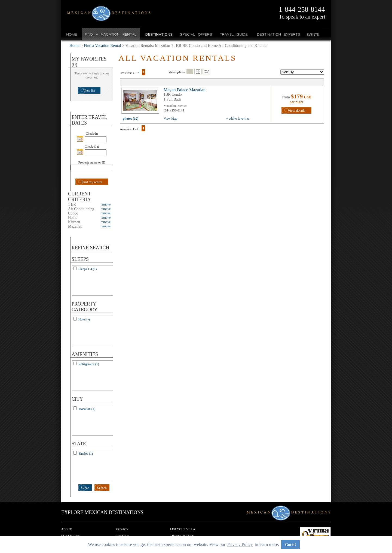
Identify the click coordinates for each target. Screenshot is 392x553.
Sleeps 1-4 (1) (88, 269)
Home (72, 34)
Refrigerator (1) (89, 364)
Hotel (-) (84, 319)
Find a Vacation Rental (111, 34)
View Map (170, 119)
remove (106, 204)
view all (142, 102)
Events (312, 34)
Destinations (158, 34)
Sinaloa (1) (86, 454)
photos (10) (131, 119)
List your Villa (183, 529)
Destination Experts (277, 34)
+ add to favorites (238, 119)
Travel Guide (234, 34)
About (66, 529)
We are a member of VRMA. (315, 535)
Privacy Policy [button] (240, 544)
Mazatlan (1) (87, 409)
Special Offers (196, 34)
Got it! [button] (290, 545)
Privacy (122, 529)
